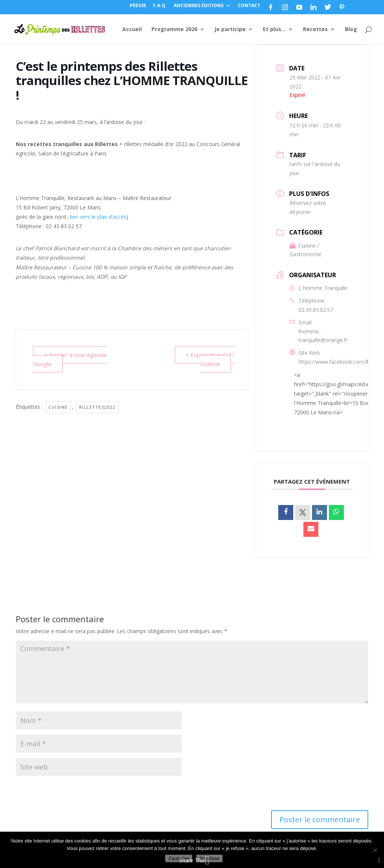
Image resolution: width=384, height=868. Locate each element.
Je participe (230, 30)
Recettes (315, 30)
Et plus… (274, 30)
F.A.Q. (160, 6)
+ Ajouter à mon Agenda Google (70, 359)
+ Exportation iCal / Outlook (210, 359)
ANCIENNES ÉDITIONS (199, 6)
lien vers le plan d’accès (98, 217)
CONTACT (249, 6)
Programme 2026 (174, 30)
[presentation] (67, 794)
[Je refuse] (375, 850)
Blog (351, 30)
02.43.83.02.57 (316, 310)
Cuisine (58, 407)
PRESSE (138, 6)
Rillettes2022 (97, 407)
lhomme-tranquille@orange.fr (323, 336)
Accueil (132, 30)
